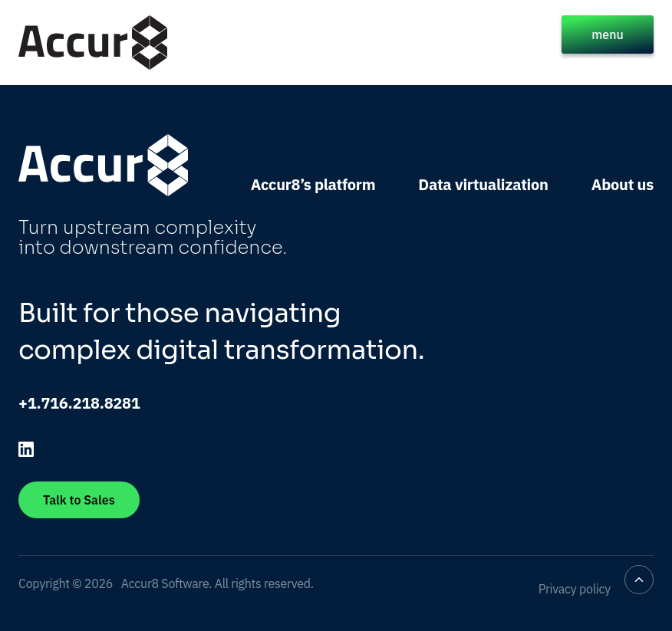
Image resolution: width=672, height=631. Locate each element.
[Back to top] (639, 580)
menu (608, 35)
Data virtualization (483, 184)
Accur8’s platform (313, 184)
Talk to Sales (79, 500)
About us (623, 184)
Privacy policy (575, 589)
